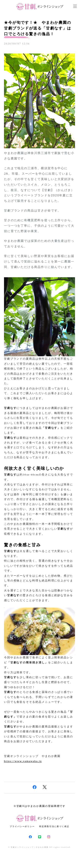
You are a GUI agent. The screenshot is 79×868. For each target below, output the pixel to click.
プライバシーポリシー (22, 826)
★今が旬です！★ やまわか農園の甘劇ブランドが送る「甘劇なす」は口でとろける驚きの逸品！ (38, 28)
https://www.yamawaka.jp (23, 761)
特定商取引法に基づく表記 (54, 826)
